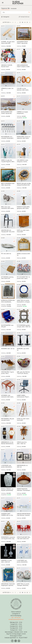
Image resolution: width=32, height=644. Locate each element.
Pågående (5, 8)
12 (20, 22)
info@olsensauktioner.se (16, 619)
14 (25, 22)
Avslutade (14, 9)
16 (27, 22)
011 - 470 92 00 (16, 618)
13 (22, 22)
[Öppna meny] (3, 3)
